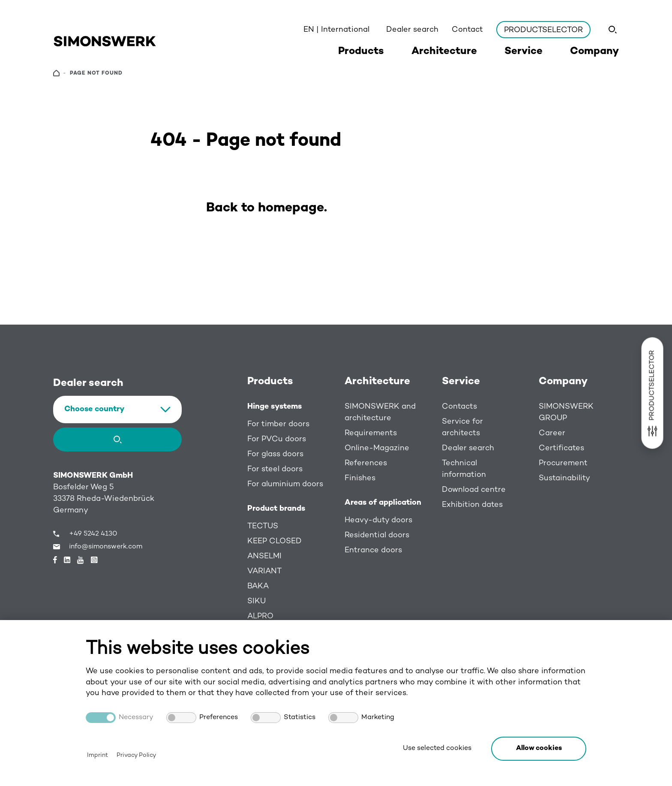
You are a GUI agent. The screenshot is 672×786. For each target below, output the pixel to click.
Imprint (97, 755)
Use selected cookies (437, 748)
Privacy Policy (136, 755)
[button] (539, 749)
